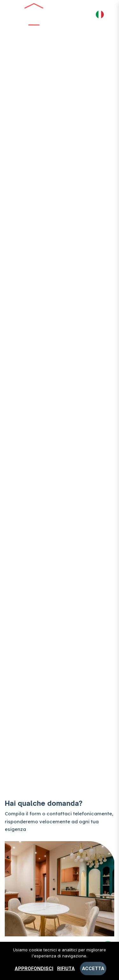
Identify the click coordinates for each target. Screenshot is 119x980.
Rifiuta (66, 968)
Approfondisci (34, 968)
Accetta (93, 968)
